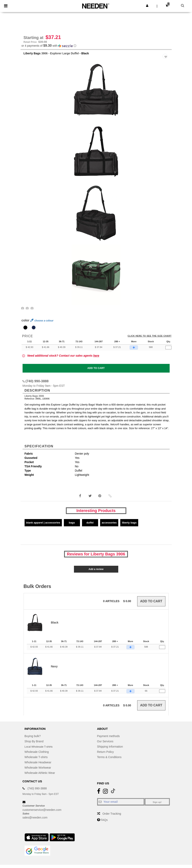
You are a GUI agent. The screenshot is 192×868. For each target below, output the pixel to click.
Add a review (96, 572)
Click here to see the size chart (150, 339)
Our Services (105, 745)
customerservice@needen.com (42, 813)
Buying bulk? (33, 739)
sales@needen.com (35, 821)
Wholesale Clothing (37, 755)
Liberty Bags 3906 (34, 399)
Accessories (109, 526)
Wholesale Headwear (38, 766)
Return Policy (105, 755)
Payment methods (108, 739)
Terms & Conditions (109, 760)
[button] (147, 6)
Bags (72, 526)
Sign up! (157, 805)
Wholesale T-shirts (36, 760)
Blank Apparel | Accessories (43, 526)
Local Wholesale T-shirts (40, 750)
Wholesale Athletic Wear (40, 776)
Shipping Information (110, 750)
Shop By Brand (34, 745)
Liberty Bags (32, 57)
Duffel (90, 526)
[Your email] (121, 805)
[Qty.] (168, 351)
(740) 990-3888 (37, 792)
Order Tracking (112, 817)
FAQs (104, 823)
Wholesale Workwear (38, 771)
